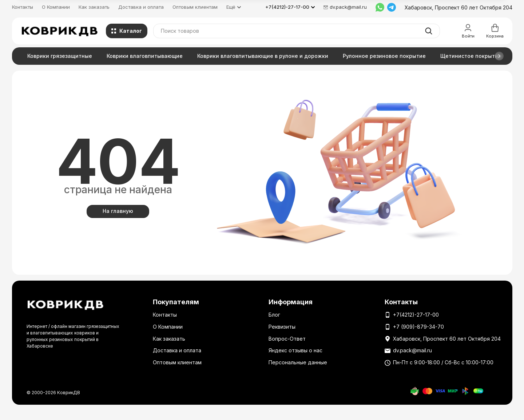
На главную (118, 211)
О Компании (56, 7)
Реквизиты (282, 327)
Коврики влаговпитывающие (145, 56)
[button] (499, 56)
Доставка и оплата (141, 7)
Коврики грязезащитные (60, 56)
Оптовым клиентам (195, 7)
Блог (274, 315)
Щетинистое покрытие (471, 56)
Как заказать (94, 7)
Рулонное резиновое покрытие (384, 56)
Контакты (23, 7)
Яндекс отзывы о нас (295, 350)
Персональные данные (298, 362)
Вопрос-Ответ (287, 339)
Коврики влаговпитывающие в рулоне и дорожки (263, 56)
